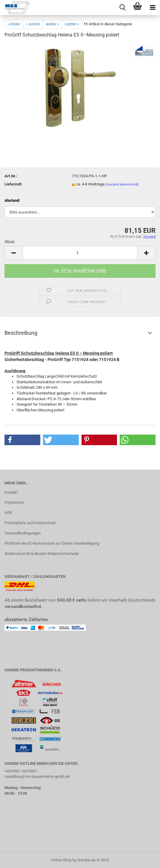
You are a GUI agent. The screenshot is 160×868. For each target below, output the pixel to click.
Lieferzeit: (13, 184)
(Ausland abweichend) (122, 184)
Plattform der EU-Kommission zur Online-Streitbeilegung (52, 543)
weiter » (52, 24)
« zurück (33, 24)
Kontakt (11, 492)
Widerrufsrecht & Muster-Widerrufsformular (42, 554)
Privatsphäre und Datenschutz (30, 523)
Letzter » (72, 24)
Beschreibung (21, 333)
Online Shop (61, 860)
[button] (22, 440)
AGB (8, 513)
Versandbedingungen (23, 533)
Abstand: (12, 200)
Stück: (10, 242)
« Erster (14, 24)
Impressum (14, 502)
